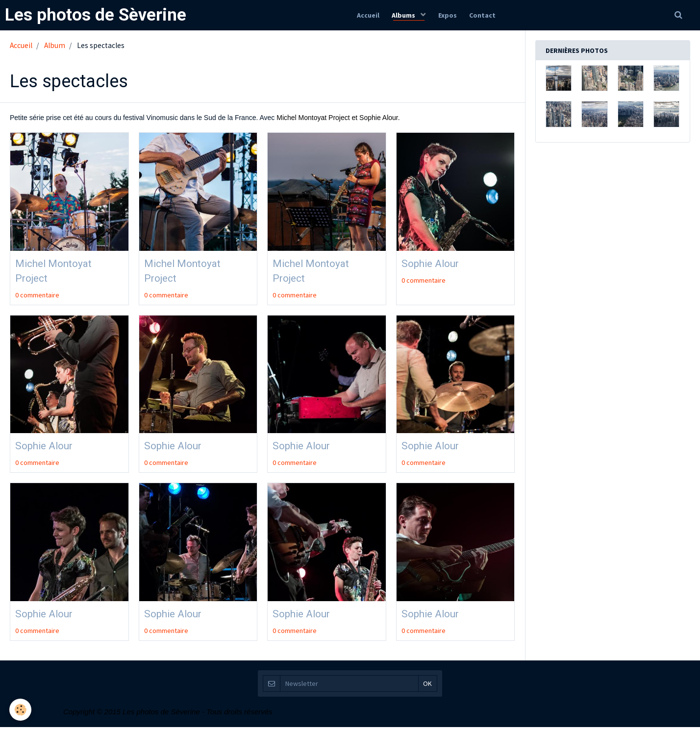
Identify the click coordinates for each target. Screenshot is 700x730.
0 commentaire (37, 296)
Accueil (365, 15)
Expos (449, 15)
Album (55, 45)
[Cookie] (21, 710)
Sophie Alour (435, 264)
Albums (403, 15)
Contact (486, 15)
